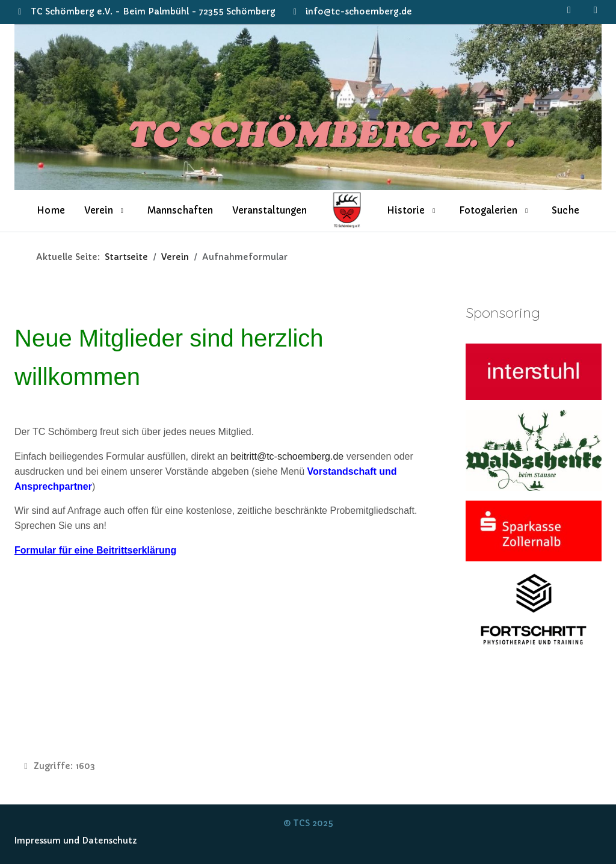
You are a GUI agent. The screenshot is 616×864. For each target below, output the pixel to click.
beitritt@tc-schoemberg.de (287, 456)
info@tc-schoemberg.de (359, 11)
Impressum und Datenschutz (76, 841)
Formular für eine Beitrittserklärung (95, 550)
